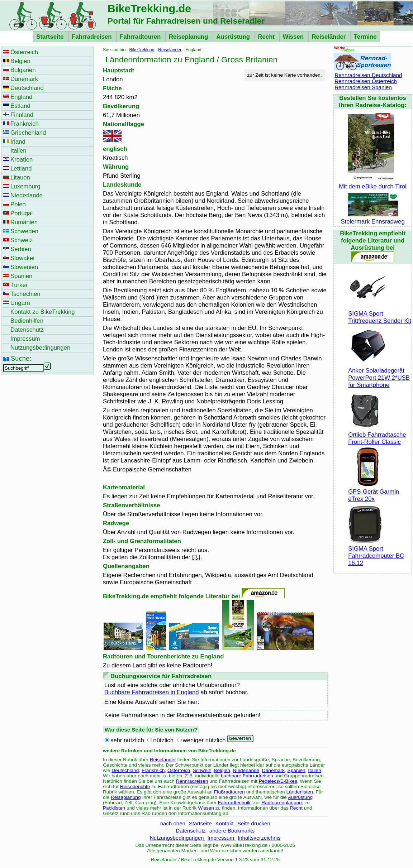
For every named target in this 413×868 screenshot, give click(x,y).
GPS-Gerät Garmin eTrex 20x (374, 492)
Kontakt (225, 823)
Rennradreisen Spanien (363, 87)
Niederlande (246, 770)
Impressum (222, 838)
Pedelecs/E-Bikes (278, 781)
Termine (365, 37)
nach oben (174, 823)
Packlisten (114, 808)
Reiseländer (330, 37)
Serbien (21, 249)
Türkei (19, 285)
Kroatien (22, 160)
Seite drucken (254, 823)
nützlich (163, 740)
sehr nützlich (127, 740)
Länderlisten (300, 792)
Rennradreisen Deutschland (368, 75)
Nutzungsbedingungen (178, 838)
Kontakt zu (43, 312)
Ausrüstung (234, 37)
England (21, 97)
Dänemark (273, 770)
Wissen (294, 37)
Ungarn (20, 303)
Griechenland (28, 133)
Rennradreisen (192, 781)
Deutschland (125, 770)
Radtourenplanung (282, 803)
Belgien (222, 770)
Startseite (51, 37)
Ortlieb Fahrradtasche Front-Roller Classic (377, 435)
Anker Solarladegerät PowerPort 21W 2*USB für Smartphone (379, 374)
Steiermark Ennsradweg (372, 218)
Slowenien (24, 267)
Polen (18, 204)
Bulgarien (23, 70)
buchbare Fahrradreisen (247, 776)
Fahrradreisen (92, 37)
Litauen (20, 178)
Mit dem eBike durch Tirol (372, 183)
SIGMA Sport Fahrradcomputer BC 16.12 (376, 552)
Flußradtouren (229, 792)
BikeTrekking (142, 50)
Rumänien (24, 222)
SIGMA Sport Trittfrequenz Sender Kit (380, 314)
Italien (314, 770)
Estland (20, 106)
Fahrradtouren (141, 37)
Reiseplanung (189, 37)
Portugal (22, 213)
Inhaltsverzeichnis (259, 838)
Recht (267, 37)
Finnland (22, 115)
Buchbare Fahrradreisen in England (152, 692)
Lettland (21, 169)
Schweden (24, 231)
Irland (18, 142)
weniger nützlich (204, 740)
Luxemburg (25, 186)
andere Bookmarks (232, 831)
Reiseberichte (135, 787)
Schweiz (202, 770)
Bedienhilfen (27, 321)
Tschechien (25, 294)
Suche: (21, 358)
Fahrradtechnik (234, 803)
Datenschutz (191, 831)
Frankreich (153, 770)
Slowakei (22, 258)
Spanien (296, 770)
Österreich (179, 770)
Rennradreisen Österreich (366, 81)
